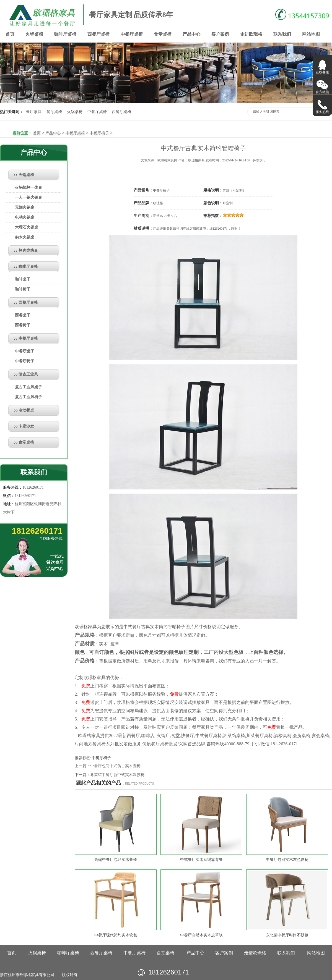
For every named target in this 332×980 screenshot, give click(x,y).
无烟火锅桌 (25, 207)
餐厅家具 (34, 112)
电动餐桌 (26, 410)
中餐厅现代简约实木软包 (116, 935)
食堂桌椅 (163, 34)
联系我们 (282, 34)
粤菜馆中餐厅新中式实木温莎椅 (117, 775)
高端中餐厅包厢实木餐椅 (116, 860)
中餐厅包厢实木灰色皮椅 (287, 860)
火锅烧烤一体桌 (28, 188)
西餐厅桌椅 (98, 34)
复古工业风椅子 (28, 397)
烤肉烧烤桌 (28, 251)
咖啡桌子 (23, 279)
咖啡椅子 (23, 289)
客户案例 (220, 34)
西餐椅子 (23, 325)
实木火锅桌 (25, 237)
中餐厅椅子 (99, 133)
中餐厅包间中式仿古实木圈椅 (115, 766)
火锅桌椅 (34, 34)
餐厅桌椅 (54, 112)
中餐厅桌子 (25, 351)
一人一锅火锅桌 (28, 197)
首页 (10, 34)
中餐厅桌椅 (132, 34)
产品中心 (191, 34)
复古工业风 (28, 374)
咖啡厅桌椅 (65, 34)
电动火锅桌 (25, 217)
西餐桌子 (23, 315)
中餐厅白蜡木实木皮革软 (201, 935)
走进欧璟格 (251, 34)
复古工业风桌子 (28, 387)
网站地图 (311, 34)
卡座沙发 (26, 426)
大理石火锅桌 (27, 227)
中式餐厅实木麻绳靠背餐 (201, 860)
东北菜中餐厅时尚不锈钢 (287, 935)
